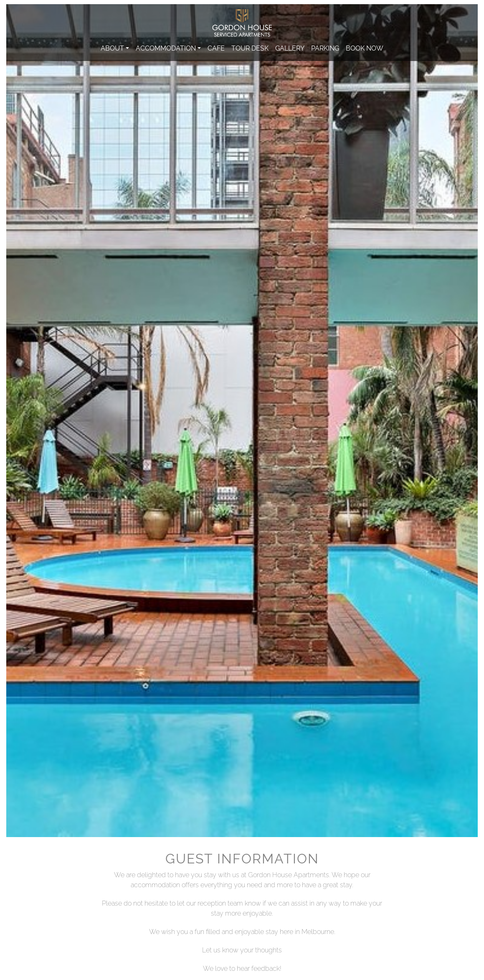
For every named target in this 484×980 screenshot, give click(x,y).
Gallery (290, 48)
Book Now (365, 48)
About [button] (112, 48)
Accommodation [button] (166, 48)
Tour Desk (250, 48)
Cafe (216, 48)
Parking (325, 48)
